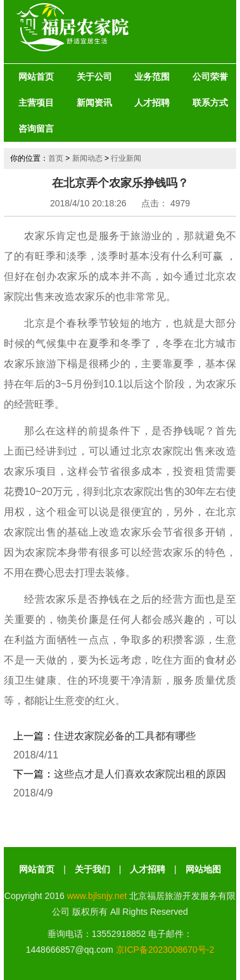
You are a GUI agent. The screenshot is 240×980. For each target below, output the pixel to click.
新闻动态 (87, 158)
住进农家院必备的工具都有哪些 (125, 736)
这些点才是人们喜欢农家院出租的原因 (140, 774)
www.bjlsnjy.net (97, 896)
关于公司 (94, 77)
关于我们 (92, 869)
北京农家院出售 (168, 451)
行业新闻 (126, 158)
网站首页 (36, 77)
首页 (56, 158)
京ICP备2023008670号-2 (165, 950)
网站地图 (203, 869)
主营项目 (36, 103)
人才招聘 (152, 103)
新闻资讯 (94, 103)
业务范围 (152, 77)
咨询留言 (36, 129)
